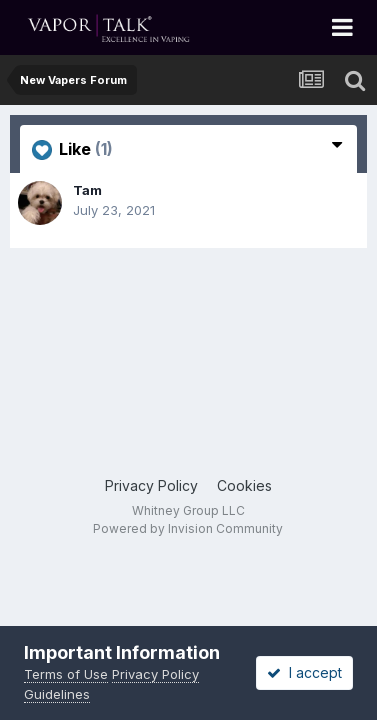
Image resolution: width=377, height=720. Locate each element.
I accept (304, 672)
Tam (87, 190)
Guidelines (57, 694)
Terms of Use (66, 674)
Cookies (244, 485)
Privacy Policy (151, 485)
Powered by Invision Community (188, 528)
